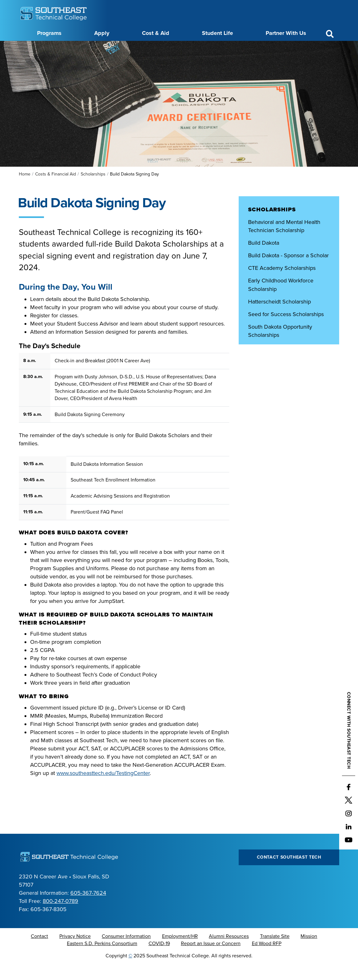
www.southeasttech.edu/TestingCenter (103, 789)
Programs (49, 33)
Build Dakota (264, 259)
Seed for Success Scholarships (286, 330)
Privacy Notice (75, 952)
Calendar (152, 48)
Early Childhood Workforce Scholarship (281, 300)
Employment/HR (180, 952)
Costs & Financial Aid (56, 190)
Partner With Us (286, 33)
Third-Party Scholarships (278, 384)
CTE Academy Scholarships (282, 284)
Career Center (120, 48)
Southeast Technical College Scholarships (283, 367)
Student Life (217, 33)
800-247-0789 (60, 917)
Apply (102, 33)
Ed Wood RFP (267, 959)
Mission (309, 952)
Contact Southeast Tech (289, 873)
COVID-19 (159, 959)
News (201, 48)
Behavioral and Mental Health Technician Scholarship (284, 242)
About (92, 48)
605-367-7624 (88, 909)
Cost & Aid (156, 33)
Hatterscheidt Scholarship (279, 317)
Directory (178, 48)
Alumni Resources (229, 952)
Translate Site (275, 952)
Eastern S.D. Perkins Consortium (102, 959)
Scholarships (93, 190)
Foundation (226, 48)
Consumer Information (126, 952)
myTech (253, 48)
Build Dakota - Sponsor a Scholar (288, 271)
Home (25, 190)
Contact (39, 952)
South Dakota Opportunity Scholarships (280, 347)
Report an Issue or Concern (211, 959)
